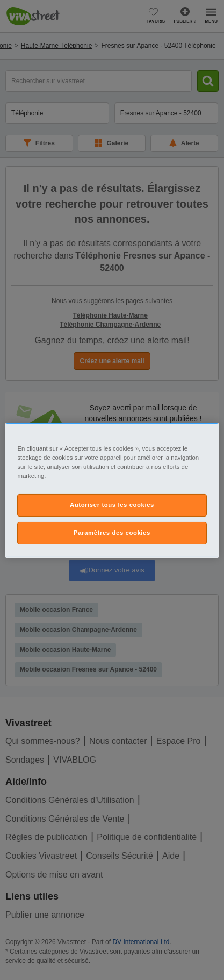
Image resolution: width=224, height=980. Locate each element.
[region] (112, 490)
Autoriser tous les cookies (112, 505)
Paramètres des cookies (112, 533)
